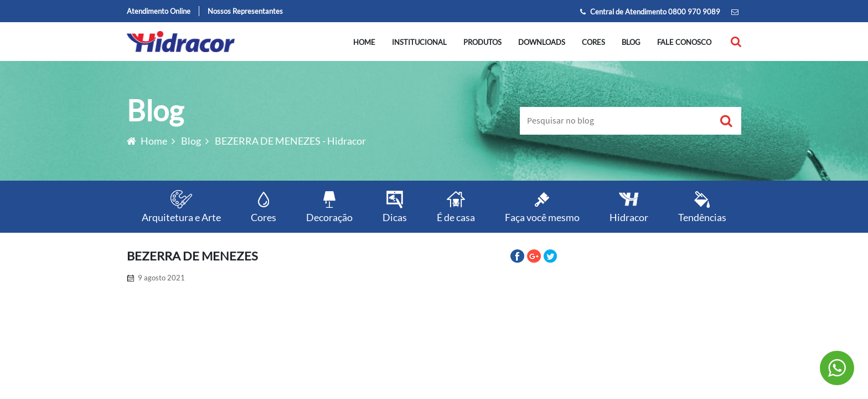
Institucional (419, 42)
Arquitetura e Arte (181, 206)
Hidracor (629, 206)
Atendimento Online (159, 11)
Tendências (702, 206)
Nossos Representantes (245, 11)
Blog (631, 42)
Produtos (482, 42)
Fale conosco (684, 42)
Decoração (329, 206)
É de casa (456, 206)
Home (364, 42)
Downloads (542, 42)
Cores (593, 42)
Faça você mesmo (542, 206)
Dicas (395, 206)
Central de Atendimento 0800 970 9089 (650, 12)
